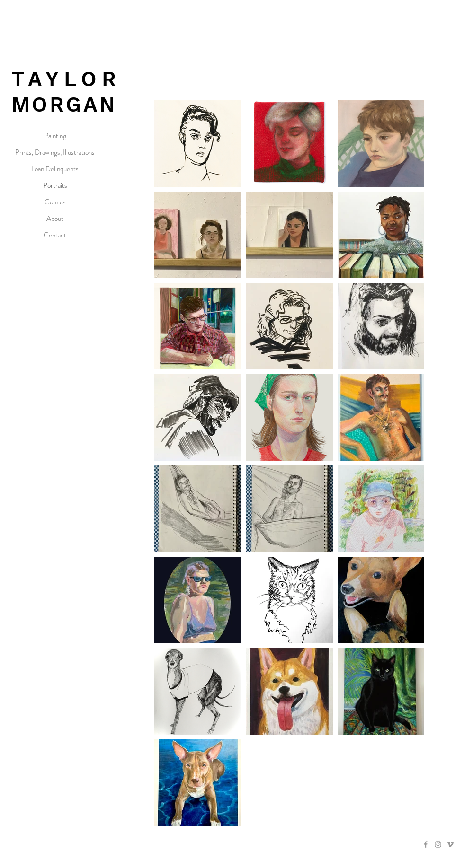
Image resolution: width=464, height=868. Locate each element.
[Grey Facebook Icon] (426, 844)
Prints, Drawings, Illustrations (55, 152)
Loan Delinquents (55, 169)
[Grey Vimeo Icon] (450, 844)
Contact (55, 235)
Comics (55, 202)
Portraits (55, 185)
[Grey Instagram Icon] (438, 844)
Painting (55, 136)
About (55, 219)
